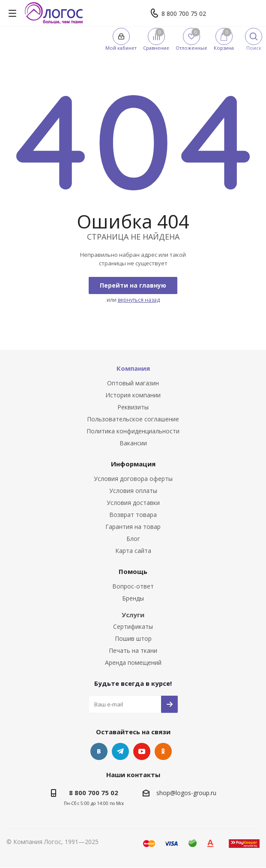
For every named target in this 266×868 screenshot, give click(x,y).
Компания (133, 368)
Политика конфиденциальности (133, 431)
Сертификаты (133, 626)
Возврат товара (133, 515)
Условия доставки (133, 503)
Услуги (133, 615)
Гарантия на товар (133, 527)
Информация (133, 464)
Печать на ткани (133, 650)
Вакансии (133, 443)
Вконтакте (99, 751)
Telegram (120, 751)
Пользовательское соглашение (133, 419)
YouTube (142, 751)
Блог (133, 539)
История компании (133, 395)
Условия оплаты (133, 491)
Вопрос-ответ (133, 586)
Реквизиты (133, 407)
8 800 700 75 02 (184, 14)
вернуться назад (139, 300)
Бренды (133, 598)
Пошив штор (133, 638)
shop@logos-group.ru (186, 793)
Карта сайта (133, 551)
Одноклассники (163, 751)
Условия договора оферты (133, 479)
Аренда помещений (133, 662)
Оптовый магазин (133, 383)
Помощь (133, 571)
